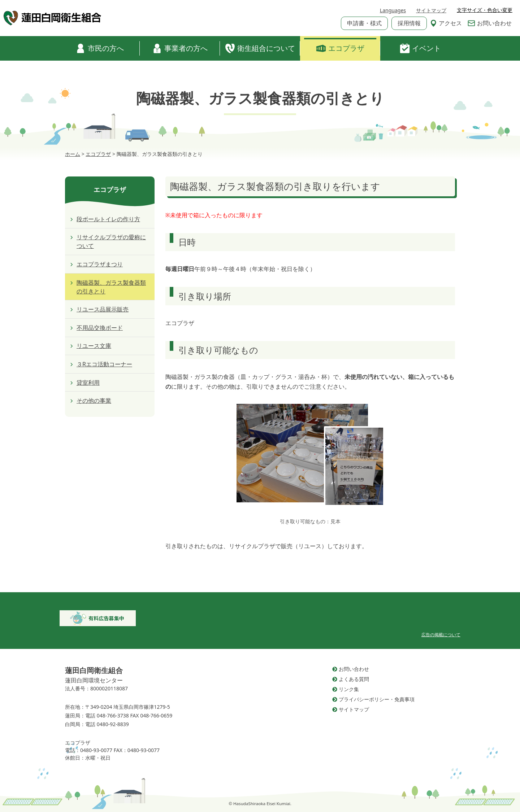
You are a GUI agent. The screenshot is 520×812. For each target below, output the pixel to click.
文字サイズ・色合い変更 (485, 10)
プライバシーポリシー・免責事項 (377, 699)
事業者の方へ (180, 48)
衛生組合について (260, 48)
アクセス (446, 23)
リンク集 (349, 689)
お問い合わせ (490, 23)
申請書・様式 (364, 23)
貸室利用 (88, 383)
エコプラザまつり (100, 264)
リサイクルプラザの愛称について (111, 241)
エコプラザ (340, 48)
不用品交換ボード (100, 328)
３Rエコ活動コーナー (104, 364)
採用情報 (409, 23)
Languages (393, 10)
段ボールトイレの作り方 (108, 219)
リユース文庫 (94, 346)
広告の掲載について (441, 635)
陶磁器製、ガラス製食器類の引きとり (111, 287)
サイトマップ (431, 10)
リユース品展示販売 (103, 309)
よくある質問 (354, 679)
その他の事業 (94, 401)
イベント (420, 48)
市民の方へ (100, 48)
